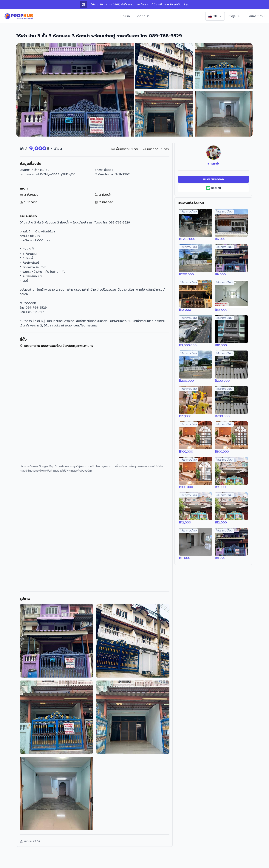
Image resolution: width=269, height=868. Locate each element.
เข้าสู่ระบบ (234, 16)
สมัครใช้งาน (257, 16)
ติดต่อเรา (143, 16)
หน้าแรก (125, 16)
